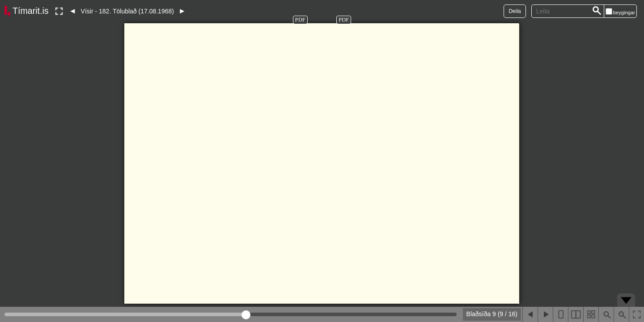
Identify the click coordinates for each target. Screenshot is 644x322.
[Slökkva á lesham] (59, 11)
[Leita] (597, 11)
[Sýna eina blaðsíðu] (560, 314)
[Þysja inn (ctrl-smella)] (621, 314)
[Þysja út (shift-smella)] (606, 314)
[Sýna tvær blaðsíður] (576, 314)
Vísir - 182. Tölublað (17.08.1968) (127, 11)
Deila (515, 11)
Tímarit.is (31, 11)
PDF (300, 20)
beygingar (624, 13)
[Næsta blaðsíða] (545, 314)
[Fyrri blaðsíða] (530, 314)
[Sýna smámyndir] (591, 314)
